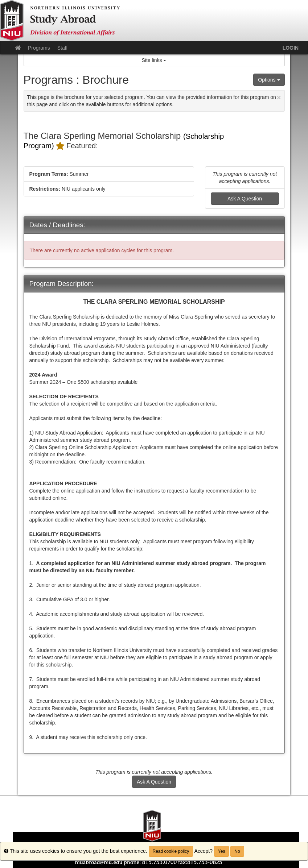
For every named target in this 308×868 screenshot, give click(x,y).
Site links (154, 60)
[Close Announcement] (279, 97)
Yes (222, 851)
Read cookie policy (171, 851)
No (237, 851)
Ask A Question (245, 199)
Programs (39, 48)
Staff (63, 48)
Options (269, 80)
